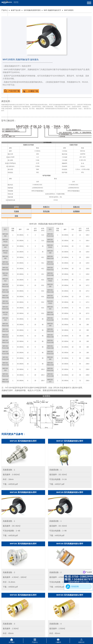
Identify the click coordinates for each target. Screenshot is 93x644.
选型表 (16, 207)
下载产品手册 (12, 91)
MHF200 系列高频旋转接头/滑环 (23, 544)
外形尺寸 (46, 207)
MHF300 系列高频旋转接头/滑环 (23, 595)
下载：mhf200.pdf (10, 587)
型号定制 (46, 211)
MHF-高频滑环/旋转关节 (52, 10)
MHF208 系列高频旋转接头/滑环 (70, 544)
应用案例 (76, 211)
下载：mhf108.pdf (10, 535)
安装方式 (76, 207)
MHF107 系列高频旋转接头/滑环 (70, 441)
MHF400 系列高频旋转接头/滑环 (70, 595)
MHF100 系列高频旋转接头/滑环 (23, 441)
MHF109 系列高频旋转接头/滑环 (70, 492)
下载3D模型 (31, 91)
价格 (16, 216)
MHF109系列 (69, 10)
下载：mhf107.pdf (57, 484)
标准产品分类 (16, 10)
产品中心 (5, 10)
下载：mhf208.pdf (57, 587)
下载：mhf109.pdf (57, 535)
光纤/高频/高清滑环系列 (32, 10)
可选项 (16, 211)
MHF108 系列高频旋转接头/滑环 (23, 492)
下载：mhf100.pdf (10, 484)
